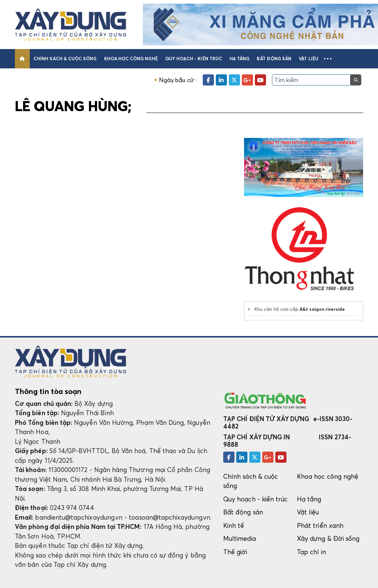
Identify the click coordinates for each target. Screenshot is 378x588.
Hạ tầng (239, 59)
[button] (328, 59)
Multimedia (240, 538)
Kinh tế (234, 525)
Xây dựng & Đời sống (328, 538)
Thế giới (235, 552)
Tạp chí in (311, 552)
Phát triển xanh (320, 525)
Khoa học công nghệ (131, 59)
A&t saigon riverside (322, 309)
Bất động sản (274, 59)
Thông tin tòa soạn (48, 391)
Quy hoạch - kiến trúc (194, 59)
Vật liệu (309, 59)
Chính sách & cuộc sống (65, 59)
